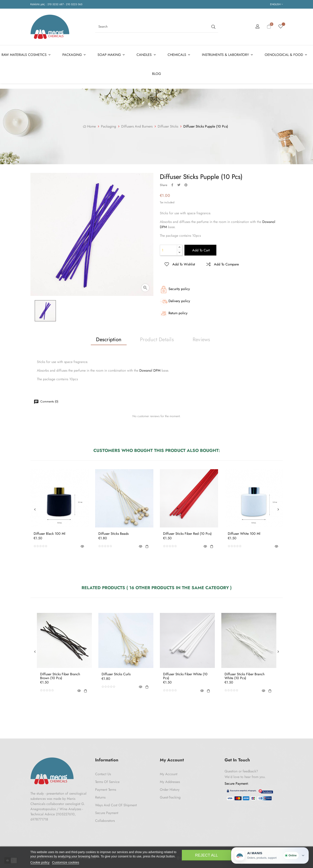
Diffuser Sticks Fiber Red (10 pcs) (187, 534)
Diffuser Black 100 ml (50, 534)
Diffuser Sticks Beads (113, 534)
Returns (100, 797)
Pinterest (186, 185)
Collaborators (105, 821)
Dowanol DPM (150, 370)
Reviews (201, 339)
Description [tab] (109, 339)
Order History (170, 790)
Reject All (206, 855)
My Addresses (170, 782)
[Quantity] (168, 250)
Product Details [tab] (157, 339)
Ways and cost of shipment (116, 805)
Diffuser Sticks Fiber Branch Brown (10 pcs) (60, 676)
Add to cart (200, 250)
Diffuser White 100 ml (244, 534)
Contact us (103, 774)
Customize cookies (66, 862)
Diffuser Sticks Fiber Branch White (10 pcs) (245, 676)
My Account (169, 774)
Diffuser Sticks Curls (116, 674)
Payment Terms (106, 790)
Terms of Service (107, 782)
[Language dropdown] (276, 4)
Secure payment (107, 813)
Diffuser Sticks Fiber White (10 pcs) (185, 676)
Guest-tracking (170, 797)
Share (172, 185)
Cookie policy (40, 862)
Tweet (179, 185)
